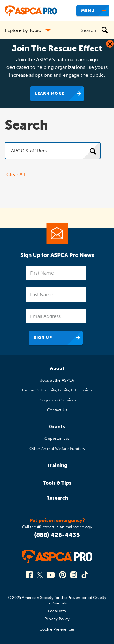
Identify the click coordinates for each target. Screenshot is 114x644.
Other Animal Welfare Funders (57, 448)
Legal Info (57, 611)
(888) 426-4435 (57, 535)
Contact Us (57, 410)
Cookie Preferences (57, 629)
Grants (57, 427)
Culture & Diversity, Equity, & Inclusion (57, 390)
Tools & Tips (57, 483)
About (57, 368)
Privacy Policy (57, 619)
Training (57, 465)
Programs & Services (57, 400)
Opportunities (57, 438)
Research (57, 498)
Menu (88, 11)
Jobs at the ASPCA (57, 380)
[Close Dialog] (110, 44)
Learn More (50, 93)
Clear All (16, 174)
